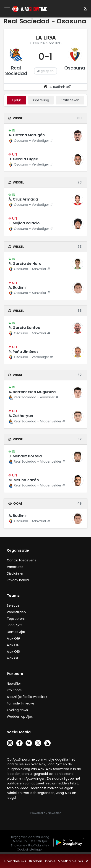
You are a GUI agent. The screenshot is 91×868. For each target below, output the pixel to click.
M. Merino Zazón (24, 480)
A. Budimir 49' (60, 87)
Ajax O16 (13, 652)
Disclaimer (15, 573)
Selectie (13, 605)
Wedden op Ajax (20, 717)
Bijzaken (36, 861)
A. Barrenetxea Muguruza (32, 392)
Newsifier (14, 684)
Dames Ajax (16, 632)
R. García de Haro (25, 264)
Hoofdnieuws (15, 861)
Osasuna (75, 68)
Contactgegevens (21, 560)
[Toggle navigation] (8, 9)
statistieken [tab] (70, 100)
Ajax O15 (13, 658)
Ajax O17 (13, 645)
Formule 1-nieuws (21, 703)
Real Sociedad (16, 71)
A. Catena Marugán (27, 135)
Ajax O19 (13, 638)
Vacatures (15, 567)
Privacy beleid (18, 580)
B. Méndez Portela (25, 456)
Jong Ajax (14, 625)
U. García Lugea (23, 159)
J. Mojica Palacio (24, 223)
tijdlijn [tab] (16, 100)
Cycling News (17, 710)
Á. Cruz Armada (23, 199)
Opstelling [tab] (41, 100)
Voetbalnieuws (71, 861)
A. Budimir (18, 287)
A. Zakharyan (21, 416)
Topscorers (16, 619)
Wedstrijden (16, 612)
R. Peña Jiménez (23, 352)
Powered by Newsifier (45, 813)
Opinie (50, 861)
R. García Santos (24, 328)
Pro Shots (14, 690)
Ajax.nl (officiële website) (27, 697)
